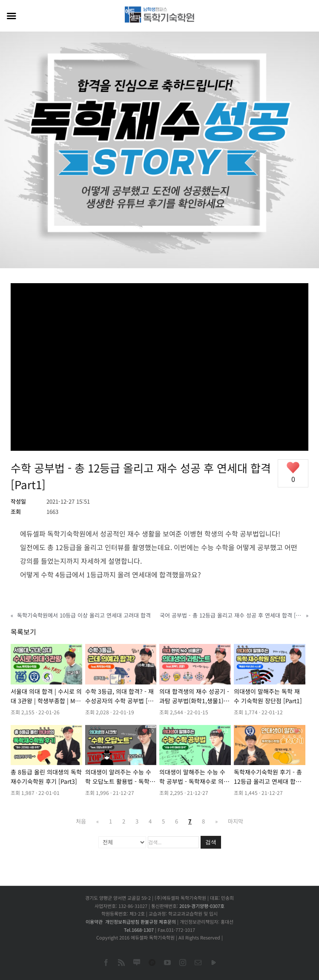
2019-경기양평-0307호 (202, 906)
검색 (211, 842)
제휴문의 (167, 922)
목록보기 (23, 632)
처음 (81, 821)
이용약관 (94, 922)
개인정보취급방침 (122, 922)
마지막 (236, 821)
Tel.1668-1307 (139, 930)
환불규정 (149, 922)
